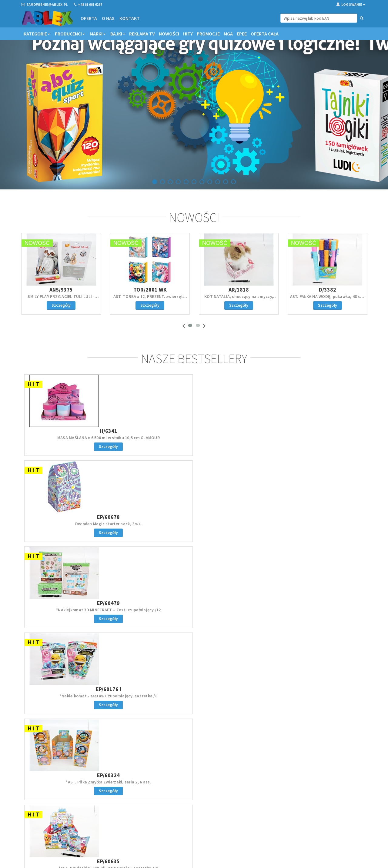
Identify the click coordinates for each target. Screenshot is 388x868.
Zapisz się (327, 813)
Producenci (70, 34)
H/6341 (63, 434)
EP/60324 (63, 519)
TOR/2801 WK (150, 294)
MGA (228, 34)
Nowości (169, 34)
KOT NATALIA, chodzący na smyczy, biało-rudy (239, 304)
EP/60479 (237, 434)
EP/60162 (325, 519)
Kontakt (129, 18)
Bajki (118, 34)
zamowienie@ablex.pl (53, 804)
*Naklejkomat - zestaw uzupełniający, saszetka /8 (325, 444)
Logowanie (351, 4)
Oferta (89, 18)
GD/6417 (237, 519)
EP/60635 (151, 519)
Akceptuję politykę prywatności (322, 826)
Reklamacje (208, 804)
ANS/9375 (61, 294)
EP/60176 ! (325, 434)
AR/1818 (239, 294)
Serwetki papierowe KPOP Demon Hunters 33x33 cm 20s (237, 529)
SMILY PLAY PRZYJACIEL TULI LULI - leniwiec (61, 304)
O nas (108, 18)
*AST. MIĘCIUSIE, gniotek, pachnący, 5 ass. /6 (325, 529)
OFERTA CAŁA (265, 34)
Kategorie (37, 34)
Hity (188, 34)
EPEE (242, 34)
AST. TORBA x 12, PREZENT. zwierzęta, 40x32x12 (150, 304)
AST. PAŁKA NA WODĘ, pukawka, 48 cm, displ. (328, 304)
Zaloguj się (194, 660)
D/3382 (328, 294)
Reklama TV (142, 34)
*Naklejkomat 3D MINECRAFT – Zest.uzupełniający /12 (238, 444)
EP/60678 (151, 434)
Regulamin (207, 796)
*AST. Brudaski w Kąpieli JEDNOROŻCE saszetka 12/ (151, 529)
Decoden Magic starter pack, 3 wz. (150, 441)
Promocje (208, 34)
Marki (98, 34)
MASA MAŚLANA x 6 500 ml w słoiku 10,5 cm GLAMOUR (63, 444)
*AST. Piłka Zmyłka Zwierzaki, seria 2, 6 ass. (64, 529)
